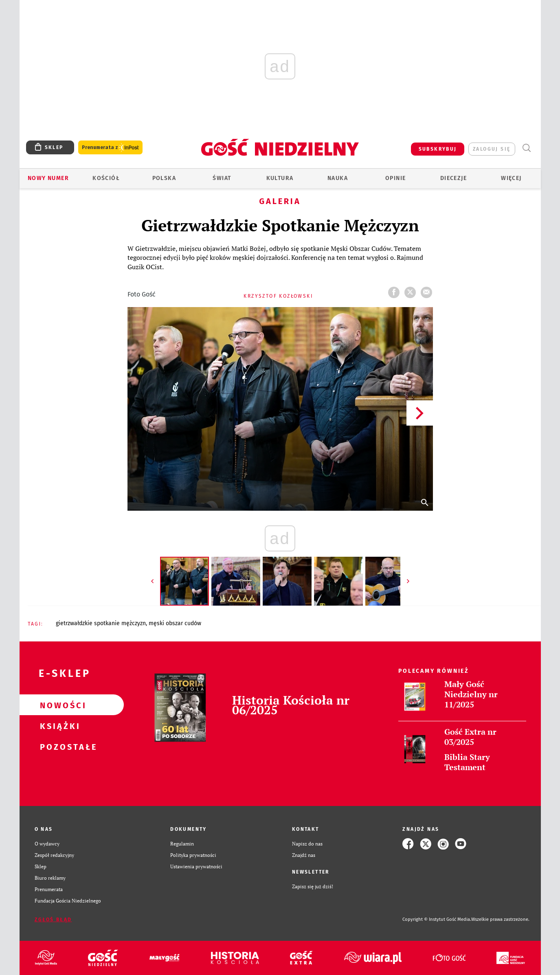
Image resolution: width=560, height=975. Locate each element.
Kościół (106, 178)
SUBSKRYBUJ (438, 149)
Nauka (338, 178)
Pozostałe (59, 747)
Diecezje (453, 178)
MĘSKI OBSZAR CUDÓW (175, 623)
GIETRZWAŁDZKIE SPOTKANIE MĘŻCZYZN (101, 623)
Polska (164, 178)
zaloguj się (492, 149)
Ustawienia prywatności (196, 866)
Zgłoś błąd (53, 920)
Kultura (280, 178)
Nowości (59, 705)
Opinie (395, 178)
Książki (59, 726)
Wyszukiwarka (527, 148)
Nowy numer (48, 178)
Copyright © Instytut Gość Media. (437, 919)
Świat (222, 178)
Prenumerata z (110, 148)
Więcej (511, 178)
